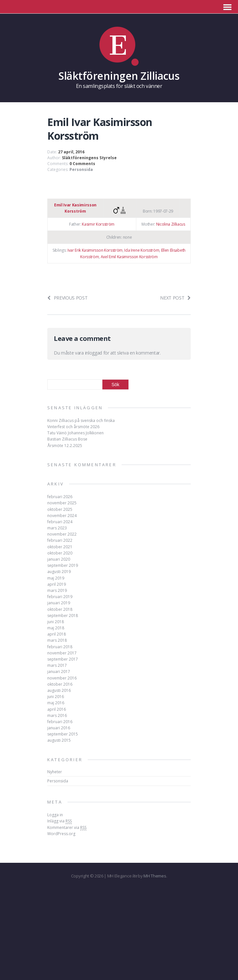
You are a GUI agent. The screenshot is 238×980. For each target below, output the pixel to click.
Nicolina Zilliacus (171, 224)
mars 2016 (57, 715)
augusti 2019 (59, 572)
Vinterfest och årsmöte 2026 (73, 427)
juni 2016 (56, 697)
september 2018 (63, 616)
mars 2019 (57, 590)
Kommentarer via (67, 828)
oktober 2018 (60, 609)
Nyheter (55, 772)
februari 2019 (60, 597)
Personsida (81, 169)
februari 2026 (60, 497)
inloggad (94, 353)
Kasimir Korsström (98, 224)
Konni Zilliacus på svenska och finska (81, 420)
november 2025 (62, 503)
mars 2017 (57, 665)
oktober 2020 (60, 553)
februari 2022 (60, 540)
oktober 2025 (60, 509)
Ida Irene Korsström (142, 250)
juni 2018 (56, 622)
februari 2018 (60, 647)
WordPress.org (61, 834)
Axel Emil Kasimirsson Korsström (129, 257)
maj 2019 (56, 578)
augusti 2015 (59, 740)
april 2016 (57, 709)
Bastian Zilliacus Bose (67, 439)
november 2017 (62, 653)
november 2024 (62, 516)
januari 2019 (59, 603)
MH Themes (155, 876)
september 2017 (63, 659)
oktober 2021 (60, 547)
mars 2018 (57, 640)
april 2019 (57, 584)
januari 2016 (59, 728)
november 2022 (62, 534)
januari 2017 (59, 672)
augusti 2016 (59, 690)
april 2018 (57, 634)
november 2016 (62, 678)
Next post (175, 298)
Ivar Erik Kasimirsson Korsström (95, 250)
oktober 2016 (60, 684)
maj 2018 (56, 628)
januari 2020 (59, 559)
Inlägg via (59, 821)
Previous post (67, 298)
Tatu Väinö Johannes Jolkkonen (75, 433)
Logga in (55, 815)
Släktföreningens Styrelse (89, 158)
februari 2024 (60, 522)
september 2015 (63, 734)
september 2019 (63, 565)
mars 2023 (57, 528)
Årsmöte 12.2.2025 (65, 446)
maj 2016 (56, 703)
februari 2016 (60, 722)
